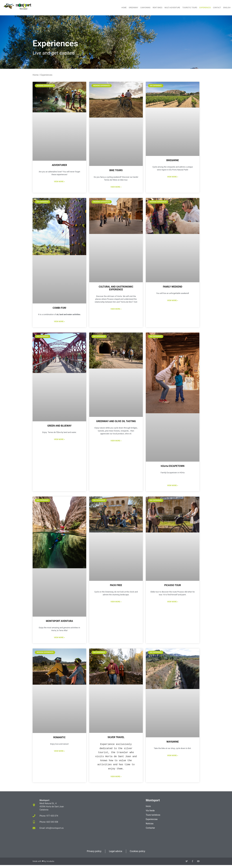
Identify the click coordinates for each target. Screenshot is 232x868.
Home (124, 8)
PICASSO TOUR (173, 585)
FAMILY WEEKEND (173, 287)
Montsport (153, 800)
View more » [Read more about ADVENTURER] (59, 182)
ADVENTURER (59, 165)
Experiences (205, 8)
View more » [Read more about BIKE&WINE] (173, 177)
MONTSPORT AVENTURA (59, 621)
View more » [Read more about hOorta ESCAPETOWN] (173, 485)
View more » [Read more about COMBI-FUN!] (59, 322)
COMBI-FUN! (59, 308)
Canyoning (145, 8)
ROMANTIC (59, 737)
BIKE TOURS (116, 170)
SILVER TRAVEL (116, 737)
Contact (217, 8)
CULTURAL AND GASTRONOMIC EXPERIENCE (116, 288)
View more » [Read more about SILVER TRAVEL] (116, 777)
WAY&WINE (173, 742)
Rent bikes (157, 8)
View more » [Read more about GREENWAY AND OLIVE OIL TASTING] (116, 441)
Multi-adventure (172, 8)
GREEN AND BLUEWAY (59, 426)
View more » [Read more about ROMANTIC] (59, 751)
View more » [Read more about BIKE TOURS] (116, 187)
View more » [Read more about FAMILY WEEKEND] (173, 300)
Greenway (133, 8)
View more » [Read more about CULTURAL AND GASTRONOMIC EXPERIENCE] (116, 309)
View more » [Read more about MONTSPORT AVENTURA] (59, 637)
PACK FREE (116, 585)
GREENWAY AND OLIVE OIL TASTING (116, 421)
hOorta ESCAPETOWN (173, 466)
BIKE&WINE (173, 160)
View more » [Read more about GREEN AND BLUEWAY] (59, 439)
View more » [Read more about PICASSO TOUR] (173, 602)
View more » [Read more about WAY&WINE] (173, 756)
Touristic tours (190, 8)
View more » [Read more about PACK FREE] (116, 602)
